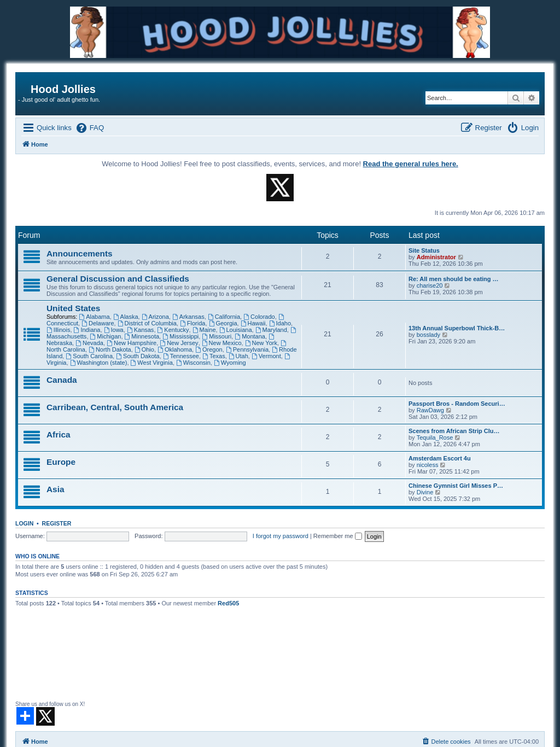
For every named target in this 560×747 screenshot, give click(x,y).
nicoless (428, 465)
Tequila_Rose (435, 437)
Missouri (217, 336)
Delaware (98, 323)
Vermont (266, 356)
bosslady (428, 335)
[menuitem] (89, 128)
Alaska (126, 317)
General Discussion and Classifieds (118, 279)
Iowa (114, 330)
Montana (250, 336)
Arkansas (188, 317)
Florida (192, 323)
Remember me (338, 536)
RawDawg (430, 410)
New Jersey (179, 343)
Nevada (89, 343)
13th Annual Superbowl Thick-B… (457, 328)
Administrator (436, 257)
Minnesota (142, 336)
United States (73, 308)
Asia (56, 489)
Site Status (424, 250)
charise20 (430, 285)
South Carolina (89, 356)
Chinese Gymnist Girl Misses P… (456, 486)
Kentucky (173, 330)
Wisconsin (193, 363)
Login (24, 523)
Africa (59, 434)
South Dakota (138, 356)
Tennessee (181, 356)
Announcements (80, 253)
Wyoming (230, 363)
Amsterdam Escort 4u (440, 458)
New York (261, 343)
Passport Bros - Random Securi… (457, 404)
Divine (425, 492)
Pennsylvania (247, 349)
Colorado (259, 317)
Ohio (144, 349)
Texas (214, 356)
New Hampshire (132, 343)
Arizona (155, 317)
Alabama (94, 317)
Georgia (223, 323)
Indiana (87, 330)
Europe (61, 462)
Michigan (106, 336)
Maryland (271, 330)
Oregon (209, 349)
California (224, 317)
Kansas (141, 330)
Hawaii (253, 323)
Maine (204, 330)
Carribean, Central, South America (115, 407)
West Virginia (152, 363)
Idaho (280, 323)
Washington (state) (99, 363)
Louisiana (236, 330)
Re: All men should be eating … (454, 279)
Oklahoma (175, 349)
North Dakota (110, 349)
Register (57, 523)
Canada (62, 380)
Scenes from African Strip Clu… (454, 431)
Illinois (58, 330)
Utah (238, 356)
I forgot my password (281, 536)
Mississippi (180, 336)
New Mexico (222, 343)
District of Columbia (147, 323)
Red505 (228, 603)
